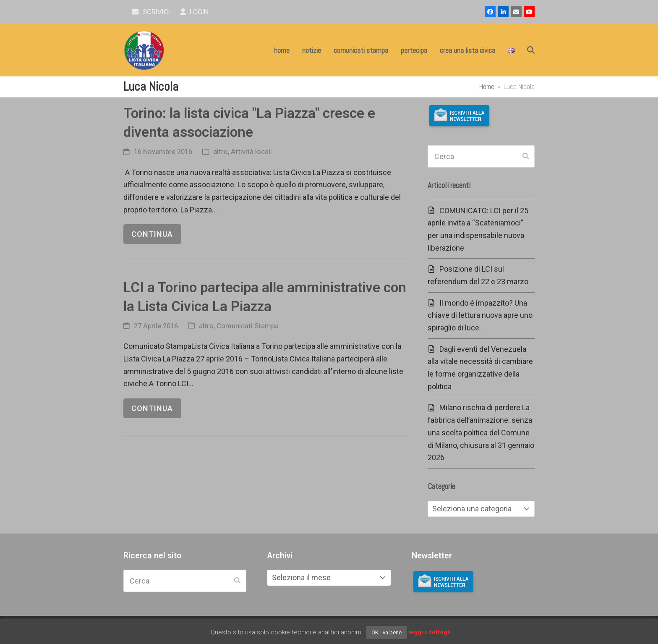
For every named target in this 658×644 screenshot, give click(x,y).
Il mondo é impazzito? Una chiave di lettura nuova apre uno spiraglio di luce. (480, 315)
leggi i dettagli (430, 632)
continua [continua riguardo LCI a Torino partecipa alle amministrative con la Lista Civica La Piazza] (152, 408)
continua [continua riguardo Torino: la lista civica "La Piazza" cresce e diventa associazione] (152, 234)
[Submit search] (526, 157)
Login (195, 12)
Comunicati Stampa (248, 326)
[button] (531, 50)
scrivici (151, 12)
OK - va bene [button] (386, 632)
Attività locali (251, 152)
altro (221, 152)
